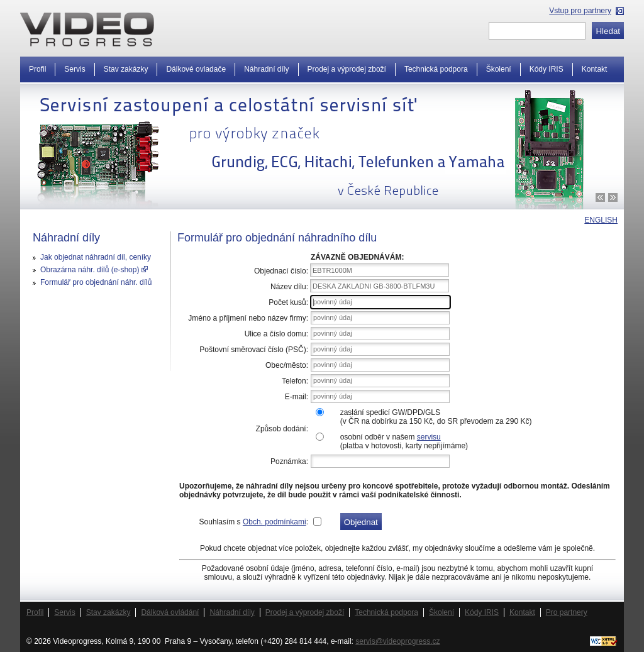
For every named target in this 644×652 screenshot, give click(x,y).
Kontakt (595, 69)
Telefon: (295, 381)
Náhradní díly (266, 69)
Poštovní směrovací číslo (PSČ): (254, 350)
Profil (37, 69)
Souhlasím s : (254, 522)
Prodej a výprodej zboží (347, 69)
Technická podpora (436, 69)
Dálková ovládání (170, 612)
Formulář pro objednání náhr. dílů (96, 282)
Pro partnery (567, 612)
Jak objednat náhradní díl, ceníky (96, 257)
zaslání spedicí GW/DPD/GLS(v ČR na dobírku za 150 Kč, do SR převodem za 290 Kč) (436, 417)
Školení (499, 69)
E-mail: (297, 397)
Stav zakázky (126, 69)
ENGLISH (601, 220)
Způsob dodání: (282, 429)
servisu (429, 437)
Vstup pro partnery (580, 11)
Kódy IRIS (547, 69)
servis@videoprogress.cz (397, 641)
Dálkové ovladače (196, 69)
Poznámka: (289, 461)
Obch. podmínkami (275, 522)
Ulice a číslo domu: (276, 334)
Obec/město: (287, 365)
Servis (75, 69)
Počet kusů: (288, 302)
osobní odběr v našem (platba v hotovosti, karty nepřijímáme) (404, 441)
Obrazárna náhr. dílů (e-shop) (94, 270)
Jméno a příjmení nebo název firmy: (248, 318)
